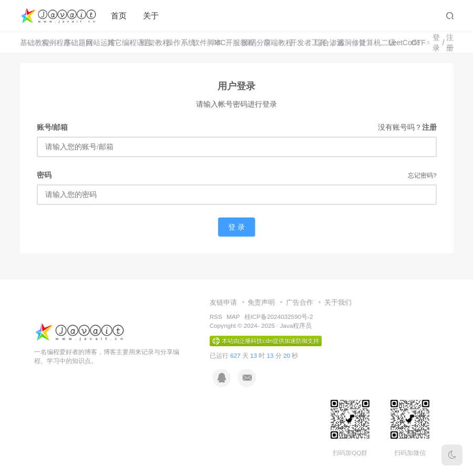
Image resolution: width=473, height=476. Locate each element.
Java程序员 (296, 325)
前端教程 (270, 43)
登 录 (236, 227)
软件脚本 (199, 43)
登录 (436, 43)
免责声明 (261, 302)
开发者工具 (298, 43)
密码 (44, 175)
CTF (415, 43)
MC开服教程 (224, 43)
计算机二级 (367, 43)
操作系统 (173, 43)
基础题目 (71, 43)
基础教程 (27, 43)
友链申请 (223, 302)
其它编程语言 (117, 43)
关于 (151, 15)
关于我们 (338, 302)
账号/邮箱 (53, 127)
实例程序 (49, 43)
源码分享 (249, 43)
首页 (119, 15)
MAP (233, 317)
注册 (450, 43)
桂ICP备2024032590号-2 (279, 317)
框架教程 (147, 43)
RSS (216, 317)
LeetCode (396, 43)
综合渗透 (322, 43)
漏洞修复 (344, 43)
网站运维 (93, 43)
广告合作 (300, 302)
